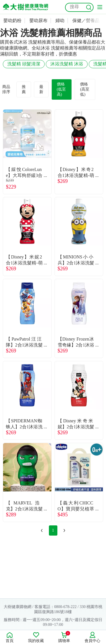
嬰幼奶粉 (12, 21)
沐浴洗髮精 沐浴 (67, 64)
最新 (41, 89)
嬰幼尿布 (38, 21)
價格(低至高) (61, 89)
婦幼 (60, 21)
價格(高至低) (85, 89)
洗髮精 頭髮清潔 (24, 64)
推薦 (24, 89)
